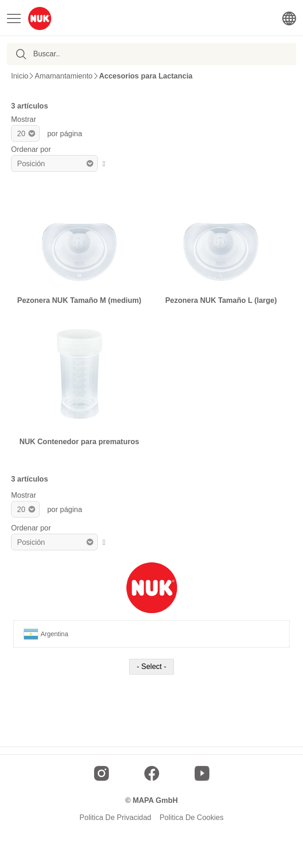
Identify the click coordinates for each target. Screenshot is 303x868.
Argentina (46, 634)
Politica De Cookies (192, 818)
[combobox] (79, 54)
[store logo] (40, 18)
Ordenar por (31, 149)
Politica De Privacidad (115, 818)
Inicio (20, 76)
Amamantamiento (63, 76)
